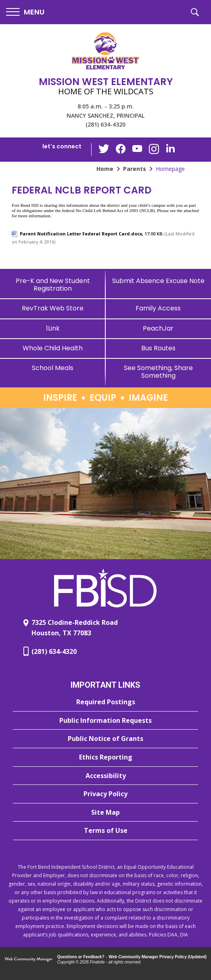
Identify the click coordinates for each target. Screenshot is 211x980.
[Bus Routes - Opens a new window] (159, 348)
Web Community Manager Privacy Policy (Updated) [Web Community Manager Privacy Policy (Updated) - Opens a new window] (158, 957)
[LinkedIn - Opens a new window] (169, 149)
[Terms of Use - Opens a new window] (105, 831)
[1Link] (53, 328)
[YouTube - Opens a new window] (137, 149)
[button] (25, 12)
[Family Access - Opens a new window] (159, 308)
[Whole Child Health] (53, 348)
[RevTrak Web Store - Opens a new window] (53, 308)
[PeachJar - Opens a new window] (159, 328)
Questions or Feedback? (81, 957)
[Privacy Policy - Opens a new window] (105, 794)
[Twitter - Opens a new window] (105, 149)
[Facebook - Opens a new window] (121, 150)
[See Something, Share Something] (159, 372)
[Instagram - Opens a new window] (153, 150)
